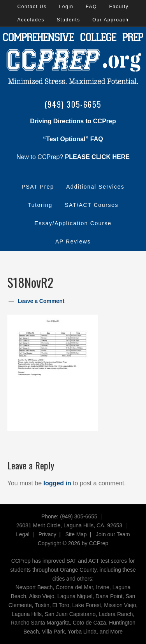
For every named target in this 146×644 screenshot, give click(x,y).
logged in (57, 483)
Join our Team (113, 534)
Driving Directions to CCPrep (73, 121)
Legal (23, 534)
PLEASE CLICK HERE (97, 157)
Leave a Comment (41, 301)
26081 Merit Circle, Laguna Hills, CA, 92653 (69, 525)
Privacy (47, 534)
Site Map (76, 534)
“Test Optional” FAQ (73, 139)
